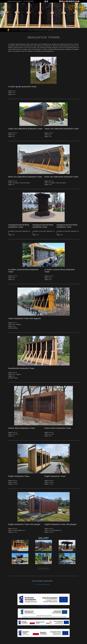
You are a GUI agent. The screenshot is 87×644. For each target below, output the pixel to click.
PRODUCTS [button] (22, 30)
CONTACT (50, 30)
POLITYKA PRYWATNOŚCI (42, 584)
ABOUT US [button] (14, 30)
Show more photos (44, 568)
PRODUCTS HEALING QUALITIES (37, 30)
